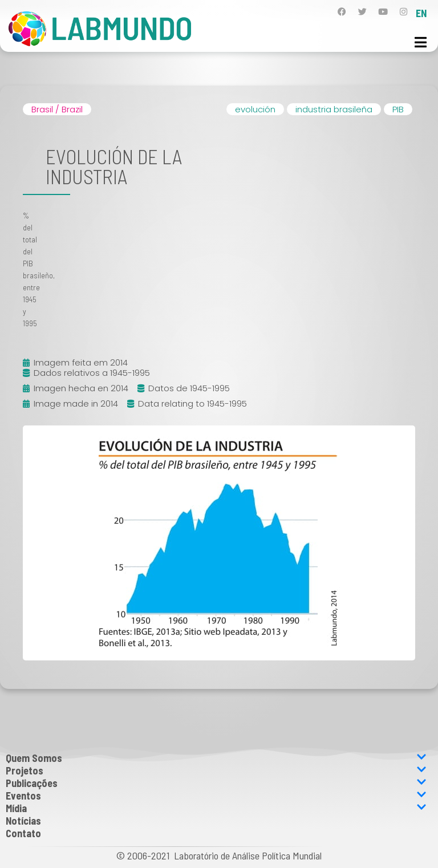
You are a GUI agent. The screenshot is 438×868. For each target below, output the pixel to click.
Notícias (23, 821)
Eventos (216, 796)
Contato (23, 833)
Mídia (216, 808)
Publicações (216, 783)
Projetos (216, 770)
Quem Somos (216, 758)
